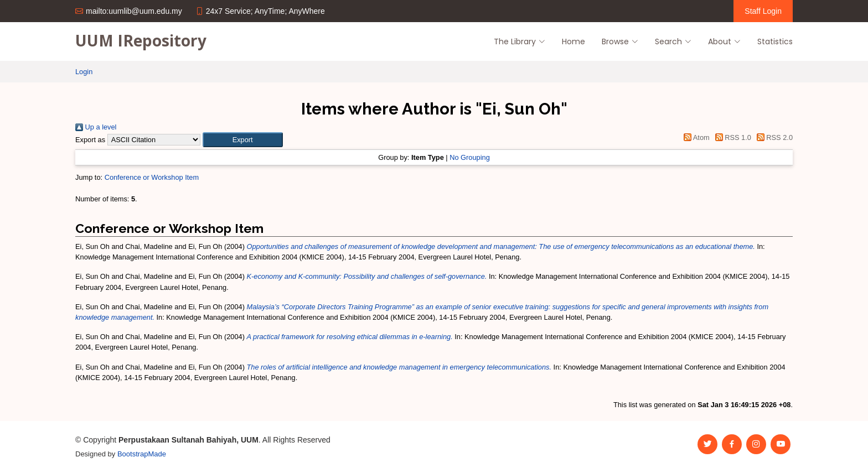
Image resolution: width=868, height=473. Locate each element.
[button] (243, 140)
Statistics (775, 41)
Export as (90, 140)
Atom (695, 137)
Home (573, 41)
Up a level (96, 127)
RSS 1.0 (731, 137)
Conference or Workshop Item (152, 177)
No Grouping (470, 157)
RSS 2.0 (773, 137)
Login (84, 72)
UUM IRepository (141, 40)
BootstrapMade (142, 454)
